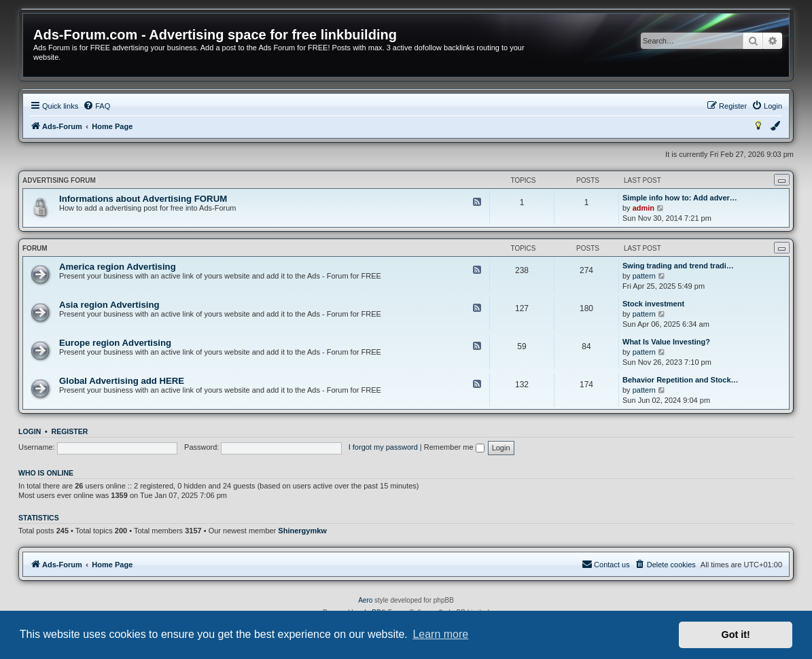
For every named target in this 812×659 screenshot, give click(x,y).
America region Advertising (118, 267)
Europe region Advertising (115, 343)
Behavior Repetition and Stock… (681, 380)
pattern (644, 276)
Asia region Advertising (109, 305)
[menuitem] (96, 106)
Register (70, 431)
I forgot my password (383, 447)
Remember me (454, 447)
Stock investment (653, 304)
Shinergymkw (302, 531)
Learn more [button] (440, 634)
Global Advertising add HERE (122, 381)
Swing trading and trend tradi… (678, 266)
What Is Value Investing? (666, 342)
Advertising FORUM (59, 180)
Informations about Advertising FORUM (143, 199)
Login (30, 431)
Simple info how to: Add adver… (680, 198)
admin (643, 208)
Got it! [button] (736, 635)
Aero (365, 600)
